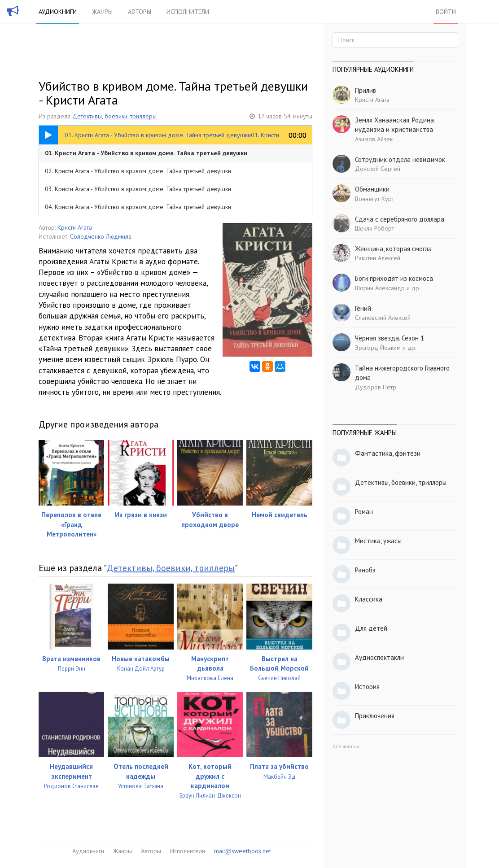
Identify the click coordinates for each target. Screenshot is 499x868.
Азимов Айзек (374, 139)
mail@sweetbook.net (243, 851)
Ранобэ (365, 570)
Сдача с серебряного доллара (400, 219)
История (367, 687)
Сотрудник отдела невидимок (400, 159)
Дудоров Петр (376, 387)
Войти (446, 12)
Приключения (375, 716)
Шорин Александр (380, 288)
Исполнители (188, 12)
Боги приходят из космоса (394, 278)
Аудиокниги (58, 12)
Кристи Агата (75, 227)
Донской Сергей (378, 169)
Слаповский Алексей (383, 318)
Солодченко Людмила (101, 236)
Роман (364, 512)
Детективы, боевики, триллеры (114, 116)
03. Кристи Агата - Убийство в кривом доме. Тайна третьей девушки (138, 189)
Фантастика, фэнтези (388, 453)
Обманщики (372, 189)
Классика (369, 599)
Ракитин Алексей (378, 258)
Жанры (102, 12)
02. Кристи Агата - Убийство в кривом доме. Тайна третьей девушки (138, 171)
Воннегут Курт (374, 199)
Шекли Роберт (374, 228)
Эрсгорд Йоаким (378, 348)
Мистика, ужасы (378, 541)
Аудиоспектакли (379, 657)
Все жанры (346, 746)
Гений (363, 308)
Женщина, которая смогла (393, 249)
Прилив (365, 90)
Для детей (371, 628)
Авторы (140, 12)
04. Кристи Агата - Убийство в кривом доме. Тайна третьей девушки (138, 207)
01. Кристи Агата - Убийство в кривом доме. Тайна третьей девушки (146, 153)
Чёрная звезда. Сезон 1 (390, 338)
